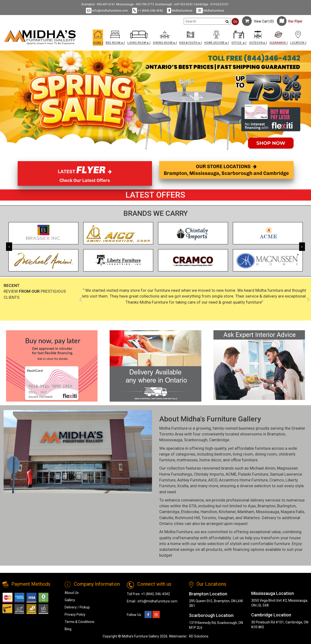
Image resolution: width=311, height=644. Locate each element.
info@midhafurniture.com (107, 11)
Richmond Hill (187, 518)
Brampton (276, 434)
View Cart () (258, 21)
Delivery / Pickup (77, 607)
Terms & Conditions (80, 622)
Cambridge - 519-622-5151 (211, 4)
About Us (72, 593)
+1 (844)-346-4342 (148, 11)
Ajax (252, 506)
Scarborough (196, 440)
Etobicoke (190, 512)
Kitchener (227, 512)
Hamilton (209, 512)
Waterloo (252, 518)
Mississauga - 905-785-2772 (135, 4)
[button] (115, 39)
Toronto (209, 518)
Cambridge (219, 440)
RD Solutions (199, 636)
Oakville (166, 518)
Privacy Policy (75, 614)
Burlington (286, 506)
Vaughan (226, 518)
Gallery (70, 600)
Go (235, 22)
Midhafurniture (180, 11)
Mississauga (171, 440)
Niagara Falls (292, 512)
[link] (193, 32)
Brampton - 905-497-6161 (98, 4)
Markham (246, 512)
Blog (68, 629)
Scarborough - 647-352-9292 (174, 4)
